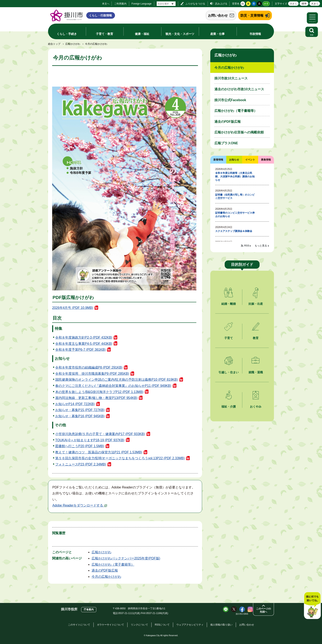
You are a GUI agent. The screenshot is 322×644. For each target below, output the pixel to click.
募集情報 (266, 160)
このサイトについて (79, 625)
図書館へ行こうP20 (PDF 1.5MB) (80, 446)
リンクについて (139, 625)
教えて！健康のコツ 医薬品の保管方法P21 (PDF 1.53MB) (99, 452)
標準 (304, 4)
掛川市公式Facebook (230, 100)
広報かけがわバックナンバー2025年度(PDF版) (126, 558)
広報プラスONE (226, 143)
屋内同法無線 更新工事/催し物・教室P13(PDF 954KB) (96, 398)
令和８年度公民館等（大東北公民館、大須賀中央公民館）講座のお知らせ (235, 176)
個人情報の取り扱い (221, 625)
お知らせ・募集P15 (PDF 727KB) (80, 410)
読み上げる (221, 4)
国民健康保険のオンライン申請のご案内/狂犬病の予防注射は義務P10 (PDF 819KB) (117, 380)
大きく (315, 4)
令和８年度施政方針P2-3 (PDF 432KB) (84, 337)
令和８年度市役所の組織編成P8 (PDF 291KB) (89, 367)
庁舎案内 (89, 610)
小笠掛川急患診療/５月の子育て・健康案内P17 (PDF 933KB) (100, 434)
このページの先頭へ (263, 610)
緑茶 (266, 4)
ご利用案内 (120, 4)
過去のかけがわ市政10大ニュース (239, 89)
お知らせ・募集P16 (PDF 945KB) (80, 416)
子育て (229, 338)
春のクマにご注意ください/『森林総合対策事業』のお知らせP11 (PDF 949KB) (113, 386)
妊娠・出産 (256, 304)
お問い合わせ (218, 15)
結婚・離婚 (229, 304)
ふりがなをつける (195, 4)
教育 (256, 338)
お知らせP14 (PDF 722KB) (75, 404)
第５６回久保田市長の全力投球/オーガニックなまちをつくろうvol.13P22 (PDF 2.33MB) (120, 458)
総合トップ (54, 44)
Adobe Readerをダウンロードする (80, 505)
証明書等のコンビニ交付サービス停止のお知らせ (235, 215)
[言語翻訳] (166, 4)
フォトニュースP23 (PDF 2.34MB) (81, 464)
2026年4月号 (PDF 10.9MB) (73, 308)
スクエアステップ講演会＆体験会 (234, 231)
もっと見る (261, 246)
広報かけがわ (73, 44)
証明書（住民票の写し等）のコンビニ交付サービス (235, 197)
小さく (293, 4)
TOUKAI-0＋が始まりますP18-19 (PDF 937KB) (90, 440)
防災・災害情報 (252, 15)
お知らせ (234, 160)
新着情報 (218, 160)
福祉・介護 (229, 407)
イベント (250, 160)
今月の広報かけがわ (106, 577)
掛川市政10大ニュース (231, 78)
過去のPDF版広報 (105, 570)
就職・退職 (256, 372)
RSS (247, 246)
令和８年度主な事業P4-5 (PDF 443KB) (84, 344)
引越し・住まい (229, 372)
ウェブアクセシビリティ (190, 625)
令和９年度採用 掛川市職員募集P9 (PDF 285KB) (92, 374)
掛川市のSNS (242, 614)
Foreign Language (142, 4)
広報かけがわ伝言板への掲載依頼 (239, 132)
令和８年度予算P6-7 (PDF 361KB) (80, 350)
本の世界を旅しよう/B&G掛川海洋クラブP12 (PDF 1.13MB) (99, 392)
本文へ (106, 4)
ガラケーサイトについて (110, 625)
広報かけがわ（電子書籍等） (113, 564)
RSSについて (162, 625)
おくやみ (256, 407)
